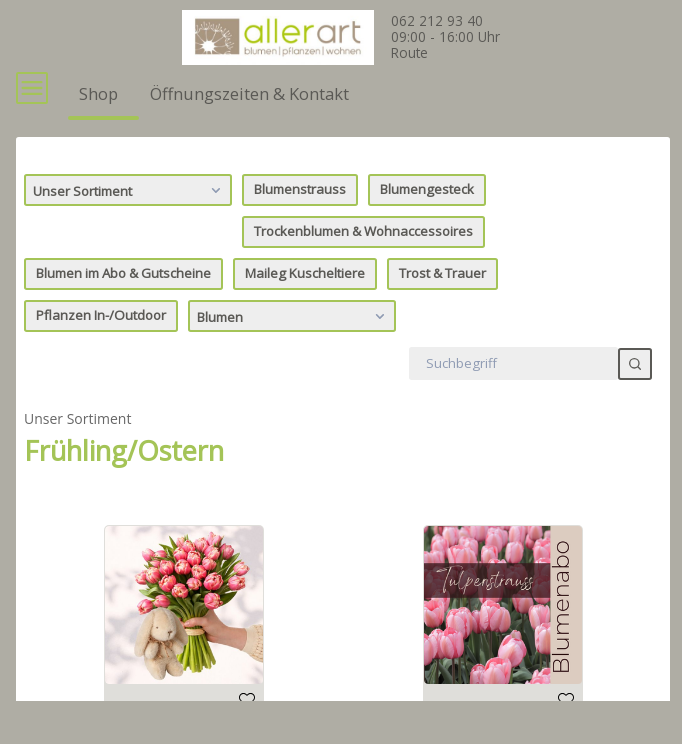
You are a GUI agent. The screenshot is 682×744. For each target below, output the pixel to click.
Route (409, 52)
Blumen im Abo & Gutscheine (123, 310)
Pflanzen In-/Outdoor (101, 352)
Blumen (293, 352)
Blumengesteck (427, 226)
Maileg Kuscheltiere (305, 310)
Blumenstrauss (300, 226)
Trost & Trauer (442, 310)
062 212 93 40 (437, 20)
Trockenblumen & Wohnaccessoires (363, 268)
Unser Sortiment (129, 226)
